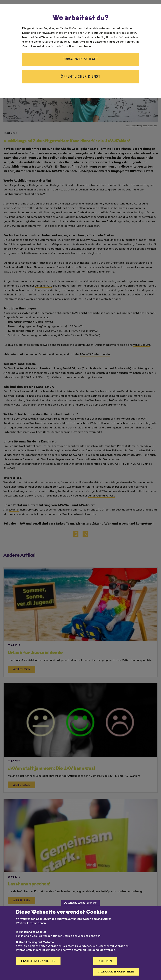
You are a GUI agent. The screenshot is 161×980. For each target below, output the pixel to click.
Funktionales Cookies (32, 932)
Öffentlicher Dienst (80, 77)
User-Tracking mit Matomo (36, 942)
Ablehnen (105, 961)
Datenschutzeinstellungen (81, 903)
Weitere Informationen (31, 923)
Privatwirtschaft (80, 59)
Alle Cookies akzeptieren (116, 972)
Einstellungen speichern (38, 961)
